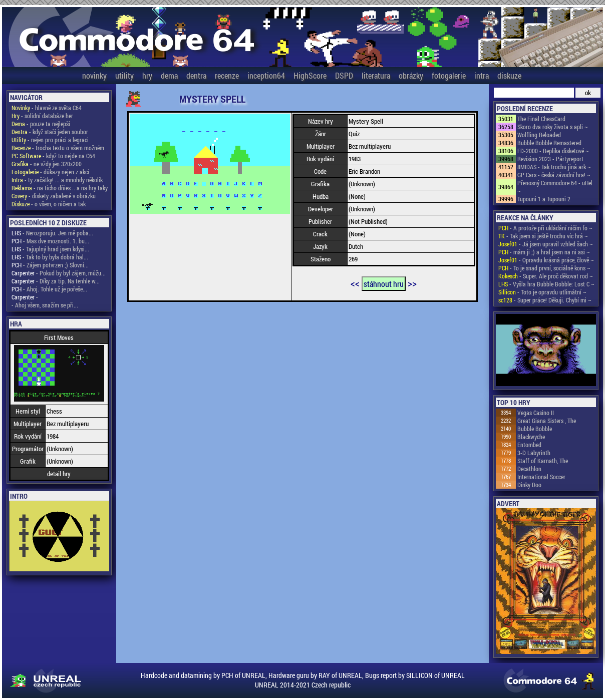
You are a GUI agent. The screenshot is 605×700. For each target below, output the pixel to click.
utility (124, 75)
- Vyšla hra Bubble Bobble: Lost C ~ (546, 284)
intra (482, 75)
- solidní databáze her (42, 116)
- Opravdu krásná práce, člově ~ (546, 260)
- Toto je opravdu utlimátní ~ (542, 292)
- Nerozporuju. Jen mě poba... (52, 233)
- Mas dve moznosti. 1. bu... (50, 241)
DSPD (344, 75)
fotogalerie (449, 75)
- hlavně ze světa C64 (47, 108)
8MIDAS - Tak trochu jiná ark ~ (554, 167)
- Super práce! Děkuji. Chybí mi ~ (545, 300)
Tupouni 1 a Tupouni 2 (544, 199)
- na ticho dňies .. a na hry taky (60, 188)
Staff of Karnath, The (543, 461)
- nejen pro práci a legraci (50, 140)
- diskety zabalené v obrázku (54, 196)
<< (355, 283)
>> (412, 283)
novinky (94, 75)
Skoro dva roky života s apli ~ (553, 127)
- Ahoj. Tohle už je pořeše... (49, 289)
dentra (196, 75)
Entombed (529, 445)
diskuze (509, 75)
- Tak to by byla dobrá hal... (50, 257)
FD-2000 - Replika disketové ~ (553, 151)
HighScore (310, 75)
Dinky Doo (529, 485)
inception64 (266, 75)
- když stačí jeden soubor (50, 132)
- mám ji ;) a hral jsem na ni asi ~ (544, 252)
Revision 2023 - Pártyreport (550, 159)
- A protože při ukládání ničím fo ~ (545, 228)
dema (169, 75)
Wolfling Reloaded (539, 135)
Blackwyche (531, 437)
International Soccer (541, 477)
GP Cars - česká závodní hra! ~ (554, 175)
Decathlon (529, 469)
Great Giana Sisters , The (547, 421)
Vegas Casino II (536, 413)
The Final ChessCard (541, 119)
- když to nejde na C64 (53, 156)
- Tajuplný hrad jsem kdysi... (50, 249)
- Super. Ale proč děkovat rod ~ (546, 276)
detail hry (59, 474)
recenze (227, 75)
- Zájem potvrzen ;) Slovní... (50, 265)
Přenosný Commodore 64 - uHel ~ (555, 187)
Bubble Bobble (535, 429)
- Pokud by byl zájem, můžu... (59, 273)
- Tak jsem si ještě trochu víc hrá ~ (543, 236)
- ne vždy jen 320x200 (47, 164)
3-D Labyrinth (534, 453)
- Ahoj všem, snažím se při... (45, 305)
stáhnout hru (384, 284)
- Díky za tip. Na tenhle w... (56, 281)
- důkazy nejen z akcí (50, 172)
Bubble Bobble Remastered (549, 143)
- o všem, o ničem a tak (49, 204)
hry (147, 75)
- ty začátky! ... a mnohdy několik (57, 180)
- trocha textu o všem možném (58, 148)
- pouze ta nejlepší (41, 124)
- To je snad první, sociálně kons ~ (544, 268)
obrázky (411, 75)
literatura (376, 75)
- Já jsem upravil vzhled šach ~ (546, 244)
